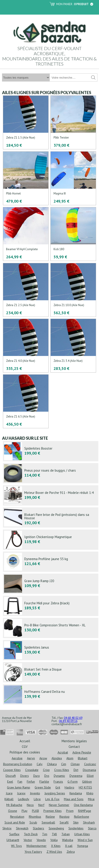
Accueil (25, 741)
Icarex (21, 793)
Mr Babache (14, 805)
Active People (82, 752)
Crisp (46, 770)
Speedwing (56, 828)
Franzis (58, 782)
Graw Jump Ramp (19, 787)
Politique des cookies (25, 752)
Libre (37, 799)
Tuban (66, 834)
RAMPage (85, 811)
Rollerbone (82, 817)
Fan (20, 782)
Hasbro (69, 787)
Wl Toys (16, 846)
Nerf (41, 805)
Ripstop (64, 817)
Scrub (33, 822)
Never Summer (59, 805)
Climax (75, 764)
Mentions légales (74, 741)
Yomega (82, 846)
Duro (37, 776)
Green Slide (43, 787)
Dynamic (59, 776)
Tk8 (54, 834)
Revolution (17, 817)
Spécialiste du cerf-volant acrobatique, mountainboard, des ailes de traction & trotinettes (49, 56)
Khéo (90, 793)
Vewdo (41, 840)
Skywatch (22, 828)
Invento (35, 793)
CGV (25, 746)
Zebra (71, 852)
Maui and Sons (74, 799)
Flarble (44, 782)
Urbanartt (13, 840)
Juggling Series (55, 793)
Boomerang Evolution (18, 764)
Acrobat (63, 752)
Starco (92, 828)
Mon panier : (75, 4)
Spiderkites (76, 828)
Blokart (83, 758)
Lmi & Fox (52, 799)
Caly (40, 764)
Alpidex (57, 758)
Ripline (50, 817)
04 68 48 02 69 (73, 718)
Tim (45, 834)
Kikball (9, 799)
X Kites (56, 846)
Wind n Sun (85, 840)
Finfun (31, 782)
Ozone (13, 811)
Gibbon (87, 782)
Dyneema (76, 776)
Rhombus (35, 817)
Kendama (76, 793)
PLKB (35, 811)
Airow (43, 758)
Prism (70, 811)
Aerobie (17, 758)
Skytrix (7, 828)
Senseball (48, 822)
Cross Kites (62, 770)
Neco (30, 805)
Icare (9, 793)
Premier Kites (53, 811)
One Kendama (83, 805)
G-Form (73, 782)
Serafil (64, 822)
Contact (74, 746)
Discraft (11, 776)
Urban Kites (82, 834)
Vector (28, 840)
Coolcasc (90, 764)
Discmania (89, 770)
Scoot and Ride (15, 822)
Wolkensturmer (36, 846)
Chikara (52, 764)
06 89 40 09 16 (68, 721)
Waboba (68, 840)
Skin (76, 822)
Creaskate (32, 770)
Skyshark (89, 822)
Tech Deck (31, 834)
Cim (64, 764)
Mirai (91, 799)
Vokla (54, 840)
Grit (58, 787)
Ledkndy (24, 799)
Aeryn (31, 758)
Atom (70, 758)
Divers (25, 776)
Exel (10, 782)
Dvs (47, 776)
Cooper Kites (12, 770)
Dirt (76, 770)
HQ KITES (85, 787)
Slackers (38, 828)
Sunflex (14, 834)
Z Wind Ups (54, 852)
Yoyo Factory (33, 852)
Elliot (90, 776)
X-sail (69, 846)
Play (25, 811)
